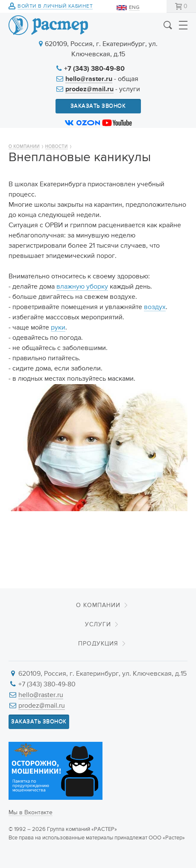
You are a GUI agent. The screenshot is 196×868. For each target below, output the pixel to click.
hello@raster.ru (89, 79)
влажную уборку (82, 287)
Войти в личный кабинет (55, 7)
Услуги (98, 625)
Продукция (98, 644)
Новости (57, 146)
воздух (155, 307)
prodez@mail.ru (89, 90)
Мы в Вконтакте (31, 813)
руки (58, 328)
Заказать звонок (98, 106)
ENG (134, 8)
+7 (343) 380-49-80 (94, 69)
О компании (24, 146)
